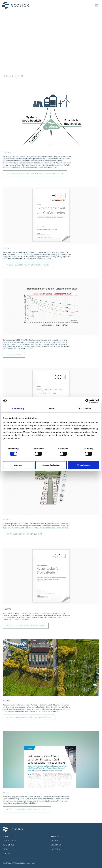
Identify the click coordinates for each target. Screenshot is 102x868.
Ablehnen (19, 465)
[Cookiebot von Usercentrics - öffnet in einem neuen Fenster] (87, 401)
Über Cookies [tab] (84, 409)
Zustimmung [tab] (18, 409)
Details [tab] (51, 409)
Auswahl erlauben (51, 465)
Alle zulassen (83, 465)
